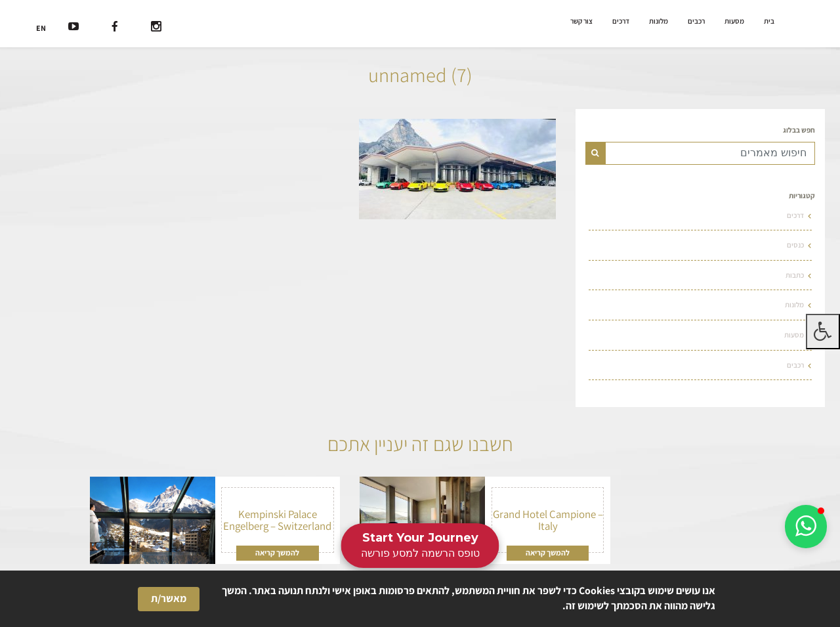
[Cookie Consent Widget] (420, 599)
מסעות (734, 21)
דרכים (621, 21)
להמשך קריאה (548, 552)
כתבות (795, 275)
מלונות (659, 21)
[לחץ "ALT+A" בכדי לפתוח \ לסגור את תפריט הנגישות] (823, 332)
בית (769, 21)
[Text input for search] (710, 153)
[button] (806, 527)
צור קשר (581, 21)
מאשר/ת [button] (169, 598)
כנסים (795, 245)
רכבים (696, 21)
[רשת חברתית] (156, 28)
